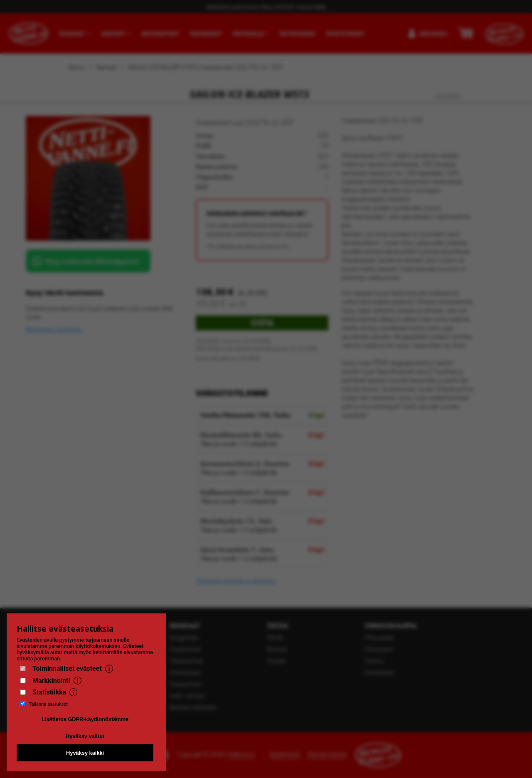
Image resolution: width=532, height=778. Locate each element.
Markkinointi (51, 681)
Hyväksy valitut (85, 736)
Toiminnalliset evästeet (67, 668)
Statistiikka (49, 692)
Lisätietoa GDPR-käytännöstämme (85, 719)
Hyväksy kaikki (85, 753)
